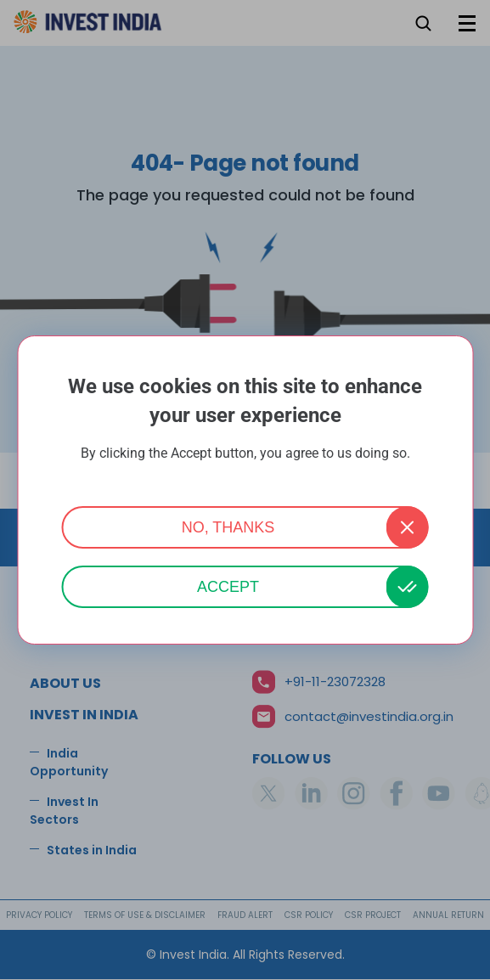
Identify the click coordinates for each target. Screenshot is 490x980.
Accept (228, 587)
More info (245, 476)
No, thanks (228, 527)
